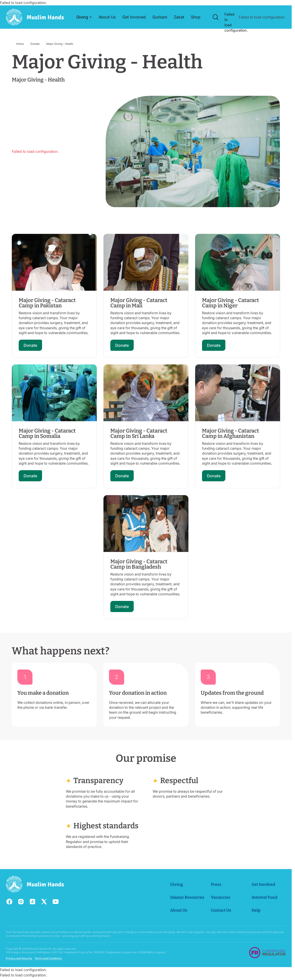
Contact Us (221, 910)
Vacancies (221, 897)
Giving (177, 884)
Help (256, 910)
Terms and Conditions (48, 959)
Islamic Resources (187, 897)
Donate (35, 44)
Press (216, 884)
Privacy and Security (19, 959)
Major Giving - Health (60, 44)
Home (20, 44)
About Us (179, 910)
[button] (84, 17)
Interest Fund (265, 897)
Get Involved (264, 884)
